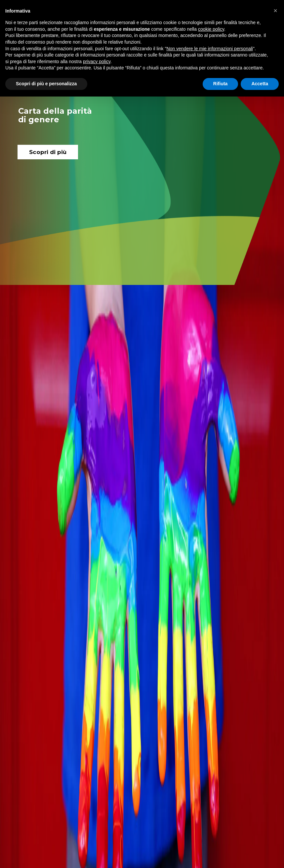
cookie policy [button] (211, 29)
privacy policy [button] (97, 61)
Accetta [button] (260, 84)
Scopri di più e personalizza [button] (46, 84)
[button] (275, 11)
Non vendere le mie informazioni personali (209, 49)
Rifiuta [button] (221, 84)
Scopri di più (48, 152)
